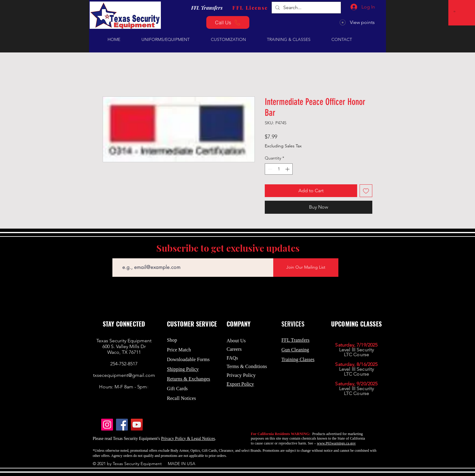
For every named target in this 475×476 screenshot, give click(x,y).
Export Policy (240, 384)
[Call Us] (228, 22)
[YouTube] (137, 425)
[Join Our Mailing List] (306, 268)
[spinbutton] (279, 169)
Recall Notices (181, 398)
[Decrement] (269, 169)
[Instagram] (107, 425)
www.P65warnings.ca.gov (336, 443)
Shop (172, 340)
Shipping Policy (183, 369)
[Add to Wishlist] (366, 191)
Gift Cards (177, 389)
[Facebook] (122, 425)
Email (117, 254)
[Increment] (288, 169)
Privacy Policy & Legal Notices (188, 439)
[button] (455, 11)
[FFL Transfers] (207, 8)
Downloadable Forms (188, 359)
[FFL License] (250, 8)
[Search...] (306, 8)
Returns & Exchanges (189, 379)
